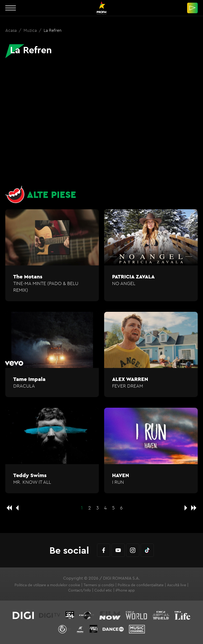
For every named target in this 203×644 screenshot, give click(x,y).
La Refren (53, 30)
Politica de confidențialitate (141, 585)
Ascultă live (177, 585)
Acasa (11, 30)
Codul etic (103, 590)
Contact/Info (80, 590)
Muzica (31, 30)
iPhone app (125, 590)
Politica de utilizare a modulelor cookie (47, 585)
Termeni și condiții (99, 585)
